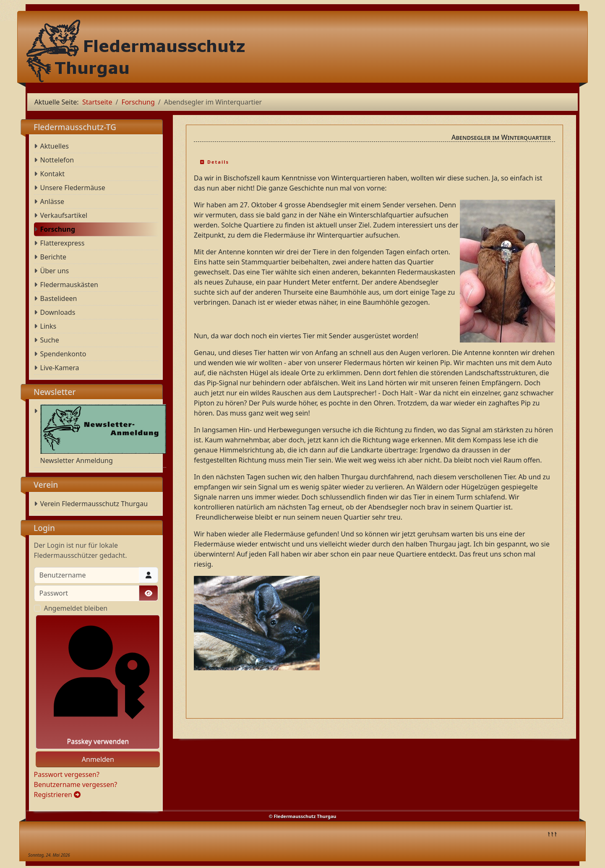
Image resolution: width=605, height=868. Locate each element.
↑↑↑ (552, 833)
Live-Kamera (60, 368)
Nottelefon (57, 160)
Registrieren (57, 795)
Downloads (58, 312)
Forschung (58, 229)
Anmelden (98, 759)
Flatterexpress (63, 243)
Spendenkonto (63, 354)
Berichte (53, 257)
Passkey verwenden (98, 682)
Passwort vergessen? (67, 774)
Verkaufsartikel (64, 215)
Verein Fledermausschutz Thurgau (94, 504)
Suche (50, 340)
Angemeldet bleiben (76, 608)
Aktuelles (55, 146)
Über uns (55, 271)
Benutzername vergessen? (76, 784)
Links (48, 326)
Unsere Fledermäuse (73, 188)
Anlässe (52, 201)
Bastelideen (59, 298)
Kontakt (53, 174)
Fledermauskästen (69, 285)
